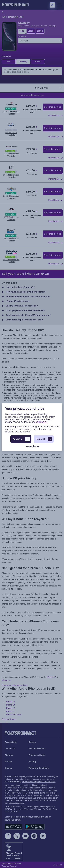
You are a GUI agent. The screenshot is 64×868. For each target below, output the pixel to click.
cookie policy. (41, 422)
